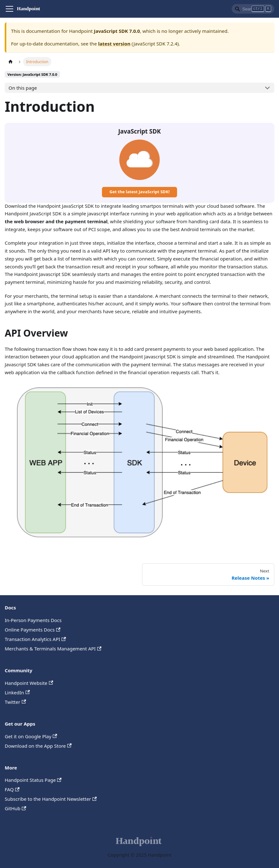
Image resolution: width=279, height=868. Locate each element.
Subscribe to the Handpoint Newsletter (51, 799)
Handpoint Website (29, 683)
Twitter (15, 702)
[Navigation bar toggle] (9, 9)
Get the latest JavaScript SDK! (140, 192)
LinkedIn (17, 692)
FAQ (12, 789)
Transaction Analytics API (35, 639)
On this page (23, 88)
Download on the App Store (38, 746)
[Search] (253, 9)
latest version (114, 44)
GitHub (15, 808)
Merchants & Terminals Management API (53, 649)
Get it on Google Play (31, 736)
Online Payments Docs (33, 630)
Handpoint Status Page (33, 780)
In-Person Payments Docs (33, 620)
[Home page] (10, 62)
